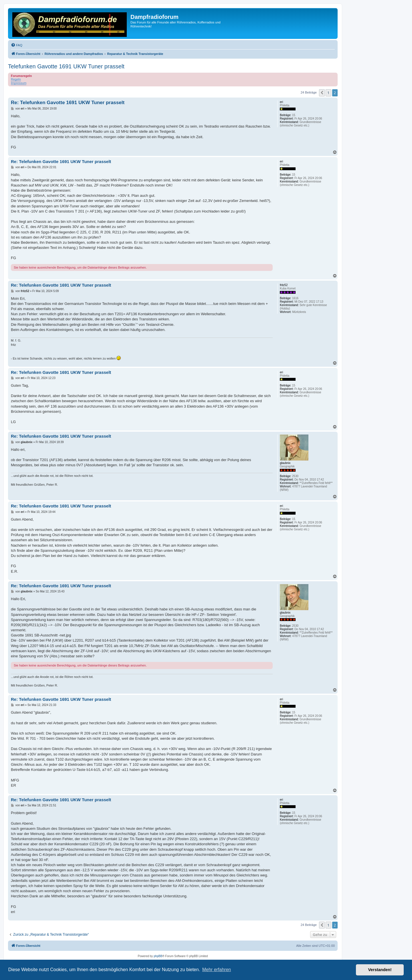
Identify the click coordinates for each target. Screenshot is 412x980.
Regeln (16, 79)
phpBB (158, 956)
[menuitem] (17, 45)
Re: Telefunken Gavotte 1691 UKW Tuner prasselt (68, 103)
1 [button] (328, 93)
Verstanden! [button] (380, 970)
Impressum (19, 83)
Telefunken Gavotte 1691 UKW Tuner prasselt (66, 66)
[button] (322, 93)
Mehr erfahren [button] (217, 970)
